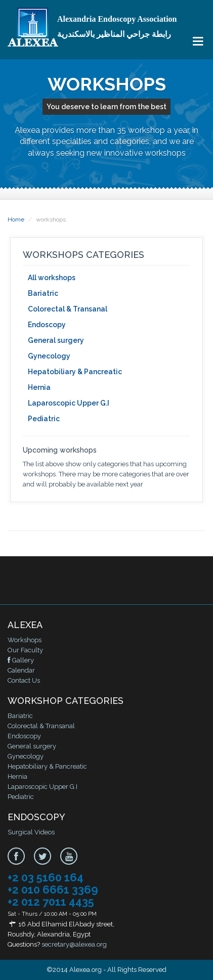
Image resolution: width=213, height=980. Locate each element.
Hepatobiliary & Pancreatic (75, 372)
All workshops (52, 278)
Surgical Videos (31, 832)
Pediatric (44, 419)
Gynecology (49, 356)
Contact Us (24, 680)
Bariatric (43, 293)
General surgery (56, 340)
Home (16, 219)
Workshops (25, 640)
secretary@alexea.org (74, 944)
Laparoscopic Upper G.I (69, 403)
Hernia (39, 387)
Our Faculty (25, 650)
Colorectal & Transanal (68, 309)
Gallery (21, 660)
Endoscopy (47, 325)
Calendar (21, 670)
